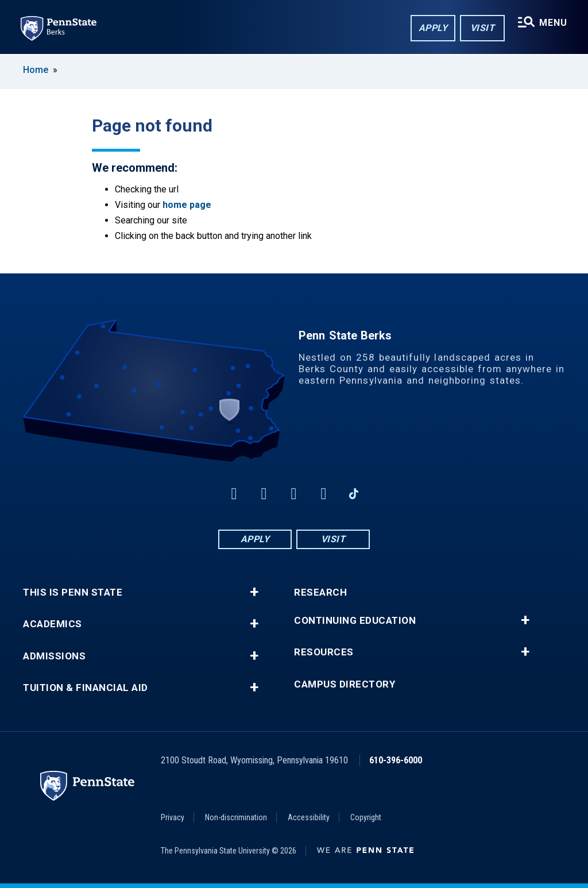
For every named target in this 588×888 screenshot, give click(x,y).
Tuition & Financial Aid (86, 688)
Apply (433, 28)
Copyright (366, 817)
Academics (53, 624)
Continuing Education (355, 621)
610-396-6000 (396, 760)
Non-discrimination (236, 817)
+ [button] (254, 592)
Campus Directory (345, 684)
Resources (324, 652)
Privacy (173, 817)
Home (36, 70)
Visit (483, 28)
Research (320, 592)
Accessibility (309, 817)
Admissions (54, 656)
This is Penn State (73, 592)
